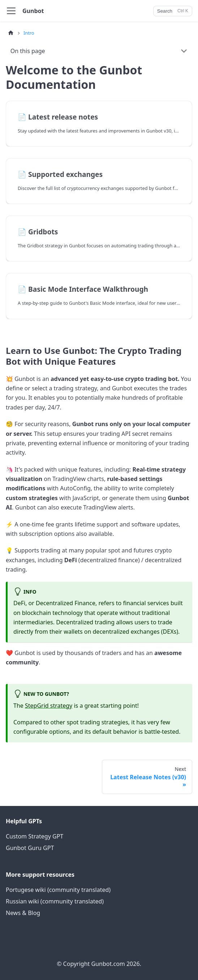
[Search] (173, 11)
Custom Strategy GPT (35, 836)
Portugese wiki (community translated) (58, 890)
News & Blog (23, 913)
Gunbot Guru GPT (30, 848)
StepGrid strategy (49, 706)
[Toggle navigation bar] (11, 11)
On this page (28, 51)
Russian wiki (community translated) (55, 901)
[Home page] (11, 33)
